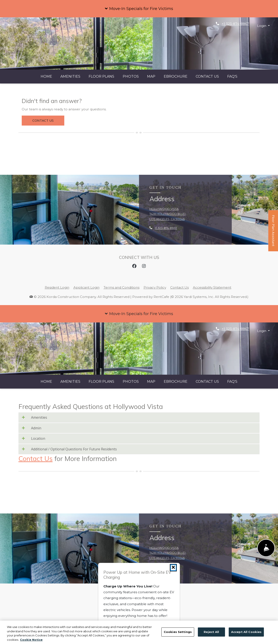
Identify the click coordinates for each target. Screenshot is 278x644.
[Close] (173, 568)
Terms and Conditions (122, 287)
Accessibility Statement (212, 287)
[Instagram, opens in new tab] (144, 266)
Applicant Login (86, 287)
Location (34, 439)
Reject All (211, 638)
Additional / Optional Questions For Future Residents (69, 449)
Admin (32, 428)
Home (46, 76)
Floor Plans (101, 76)
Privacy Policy (155, 287)
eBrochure (176, 76)
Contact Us (207, 76)
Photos (131, 76)
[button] (139, 9)
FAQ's (232, 76)
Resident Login (57, 287)
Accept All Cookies (246, 638)
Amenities (70, 76)
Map (151, 76)
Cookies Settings (178, 638)
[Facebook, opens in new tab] (134, 266)
